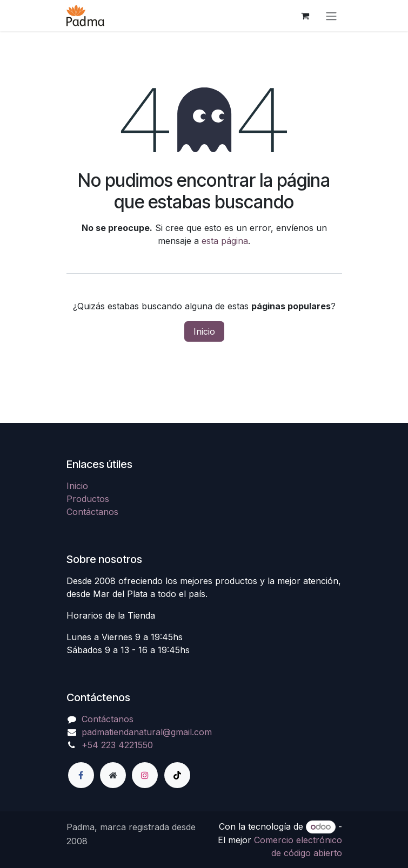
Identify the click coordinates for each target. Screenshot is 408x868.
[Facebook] (81, 775)
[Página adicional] (113, 775)
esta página (225, 241)
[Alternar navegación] (331, 16)
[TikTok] (177, 775)
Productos (88, 499)
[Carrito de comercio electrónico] (305, 16)
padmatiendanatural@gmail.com (147, 732)
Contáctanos (92, 512)
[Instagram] (145, 775)
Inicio (204, 331)
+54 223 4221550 (117, 745)
